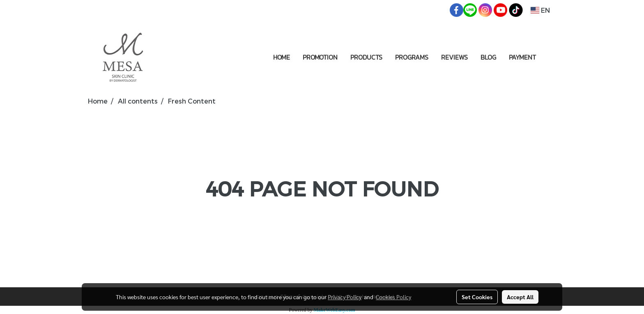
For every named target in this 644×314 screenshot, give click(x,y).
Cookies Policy (393, 297)
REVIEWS (454, 57)
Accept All (520, 297)
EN (540, 10)
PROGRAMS (412, 57)
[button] (550, 57)
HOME (282, 57)
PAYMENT (522, 57)
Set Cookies (477, 297)
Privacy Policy (345, 297)
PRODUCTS (366, 57)
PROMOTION (320, 57)
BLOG (488, 57)
